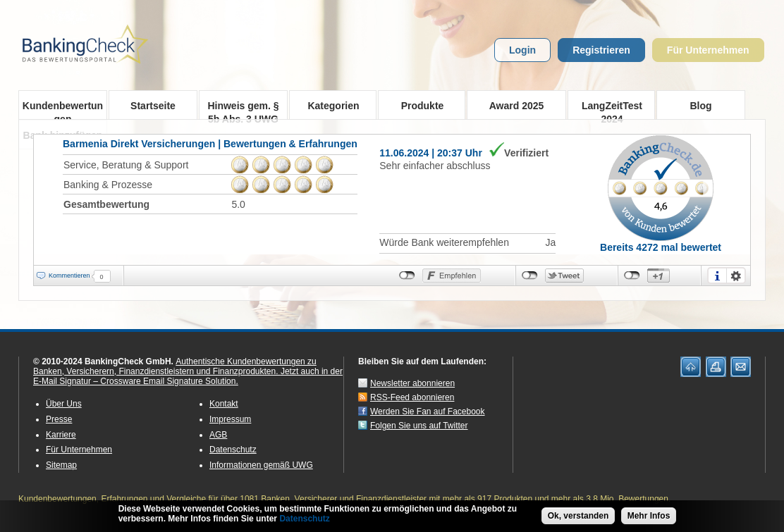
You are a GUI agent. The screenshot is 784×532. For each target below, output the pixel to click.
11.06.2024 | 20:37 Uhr (431, 153)
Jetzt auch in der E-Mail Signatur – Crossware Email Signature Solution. (188, 376)
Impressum (230, 419)
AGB (218, 435)
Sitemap (61, 465)
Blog (700, 106)
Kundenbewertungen (63, 110)
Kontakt (224, 404)
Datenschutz (233, 450)
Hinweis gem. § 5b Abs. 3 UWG (243, 110)
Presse (59, 419)
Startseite (153, 106)
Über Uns (64, 404)
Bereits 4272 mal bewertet (661, 247)
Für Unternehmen (708, 50)
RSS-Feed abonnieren (412, 397)
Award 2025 (517, 106)
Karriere (61, 435)
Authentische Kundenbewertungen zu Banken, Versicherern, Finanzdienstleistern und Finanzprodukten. (175, 366)
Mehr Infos (649, 518)
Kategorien (329, 105)
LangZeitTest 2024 (607, 109)
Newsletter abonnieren (412, 383)
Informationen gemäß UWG (261, 465)
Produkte (418, 105)
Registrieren (601, 50)
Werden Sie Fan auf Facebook (428, 412)
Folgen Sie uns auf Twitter (419, 426)
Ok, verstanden (578, 518)
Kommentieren (69, 276)
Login (522, 50)
